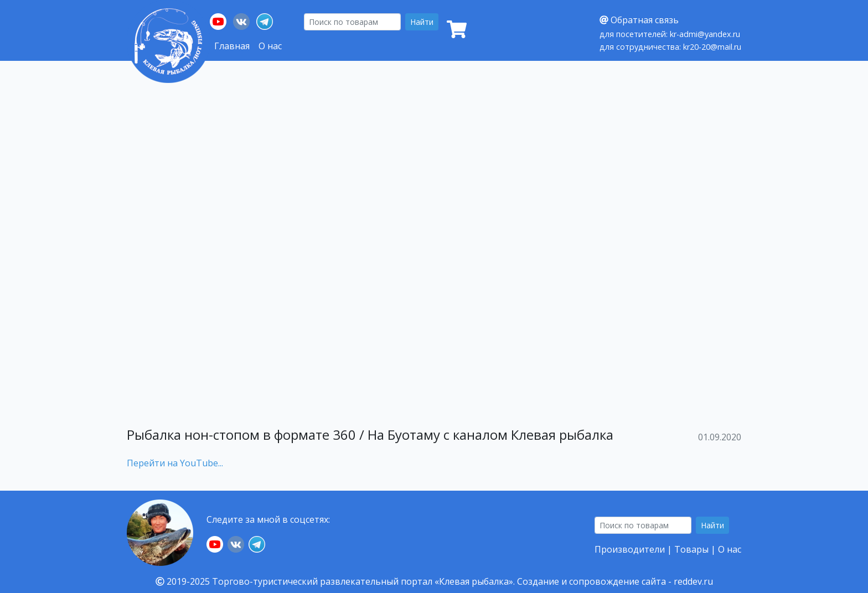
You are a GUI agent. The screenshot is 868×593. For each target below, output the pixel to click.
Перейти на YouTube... (175, 463)
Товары (691, 549)
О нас (270, 46)
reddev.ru (693, 581)
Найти (422, 22)
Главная (232, 46)
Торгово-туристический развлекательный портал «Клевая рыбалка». (363, 581)
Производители (630, 549)
